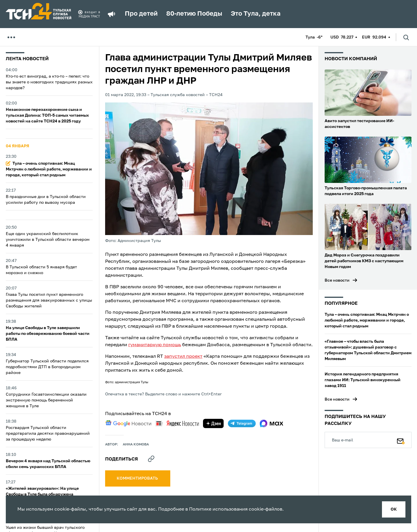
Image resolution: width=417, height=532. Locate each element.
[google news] (128, 423)
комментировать (138, 478)
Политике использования (218, 509)
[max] (271, 423)
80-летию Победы (194, 14)
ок (394, 509)
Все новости (337, 280)
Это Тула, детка (256, 14)
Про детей (141, 14)
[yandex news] (177, 423)
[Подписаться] (401, 440)
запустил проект (183, 357)
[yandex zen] (213, 423)
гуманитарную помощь (155, 345)
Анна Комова (136, 445)
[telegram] (242, 423)
